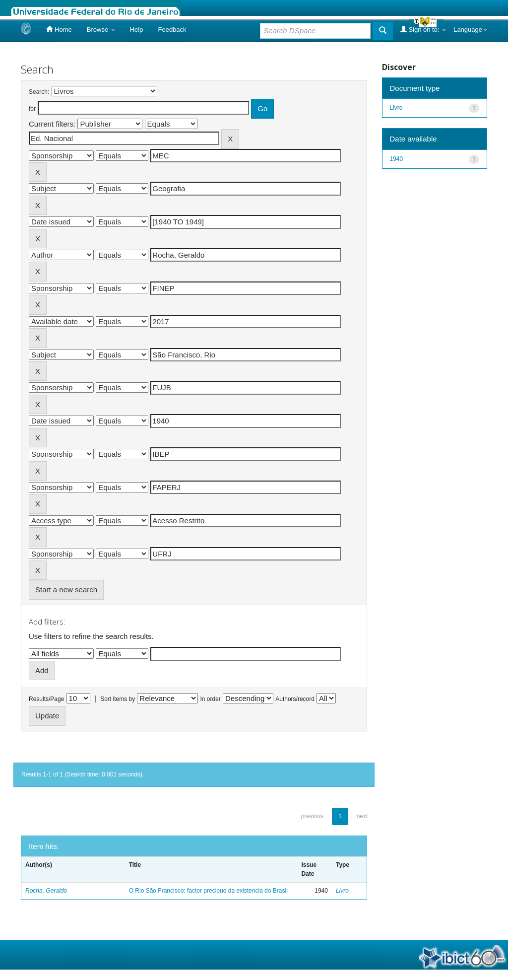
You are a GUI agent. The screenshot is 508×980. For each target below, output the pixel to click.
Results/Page (46, 699)
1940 (397, 159)
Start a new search (66, 590)
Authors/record (295, 699)
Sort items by (118, 699)
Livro (342, 891)
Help (137, 30)
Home (59, 29)
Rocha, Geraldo (46, 891)
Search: (39, 92)
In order (211, 699)
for (32, 109)
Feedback (172, 30)
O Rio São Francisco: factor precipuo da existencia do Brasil (208, 891)
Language (470, 30)
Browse (101, 30)
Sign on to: (423, 29)
